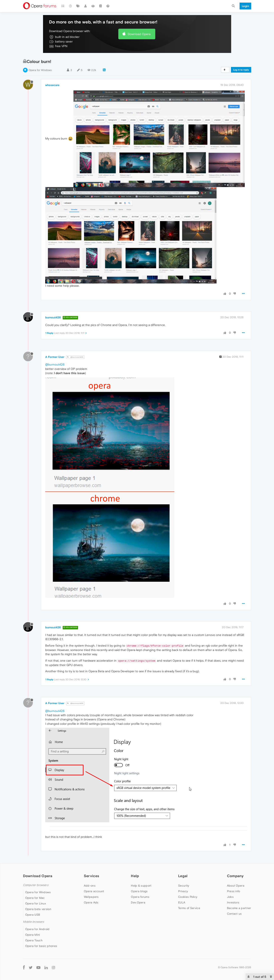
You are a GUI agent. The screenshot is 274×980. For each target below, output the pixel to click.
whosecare (52, 85)
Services (91, 876)
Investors (233, 902)
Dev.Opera (138, 902)
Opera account (94, 891)
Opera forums (140, 897)
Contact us (234, 914)
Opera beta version (38, 909)
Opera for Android (37, 929)
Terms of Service (189, 908)
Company (235, 876)
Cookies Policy (188, 897)
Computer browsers (36, 885)
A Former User (55, 357)
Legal (183, 876)
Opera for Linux (36, 903)
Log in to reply (241, 70)
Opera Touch (34, 940)
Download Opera (139, 34)
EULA (182, 902)
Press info (234, 891)
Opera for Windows (40, 70)
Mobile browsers (34, 922)
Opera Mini (33, 935)
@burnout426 (75, 357)
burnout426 (53, 317)
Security (184, 886)
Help (135, 876)
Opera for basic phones (41, 946)
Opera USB (33, 915)
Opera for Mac (35, 898)
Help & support (141, 886)
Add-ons (90, 886)
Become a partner (239, 908)
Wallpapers (91, 897)
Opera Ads (91, 902)
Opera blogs (139, 891)
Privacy (183, 891)
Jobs (230, 897)
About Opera (236, 886)
